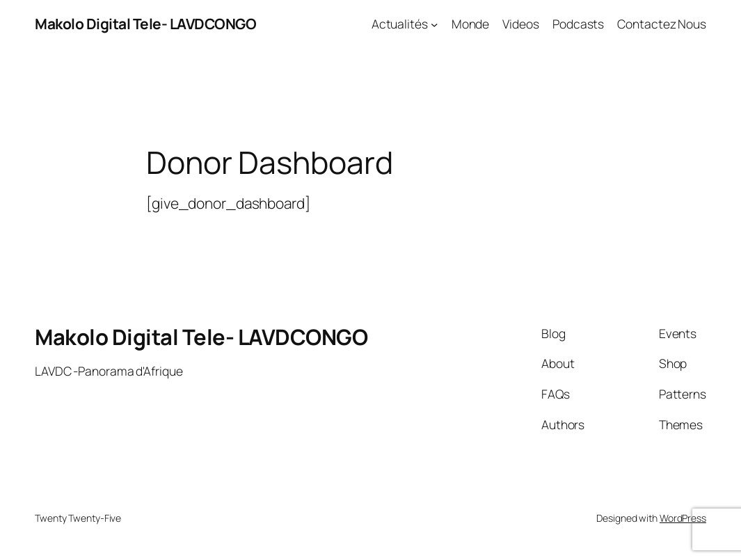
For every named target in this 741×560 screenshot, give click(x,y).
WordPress (683, 518)
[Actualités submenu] (434, 24)
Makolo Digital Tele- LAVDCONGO (145, 24)
